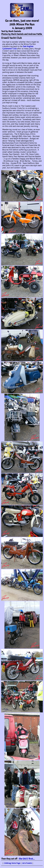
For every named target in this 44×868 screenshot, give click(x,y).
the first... (27, 859)
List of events (27, 863)
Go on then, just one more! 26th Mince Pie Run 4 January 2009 (22, 24)
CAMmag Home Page (12, 863)
